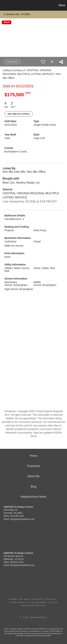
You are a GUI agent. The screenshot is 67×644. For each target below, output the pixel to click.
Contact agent (12, 62)
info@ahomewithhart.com (22, 519)
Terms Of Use (19, 599)
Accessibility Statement (29, 602)
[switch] (43, 62)
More (62, 5)
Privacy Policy (44, 599)
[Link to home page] (3, 5)
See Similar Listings (19, 114)
